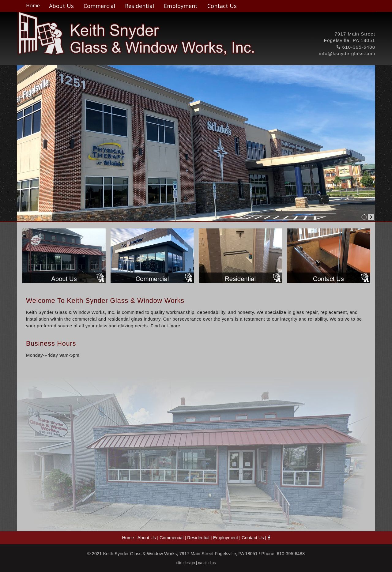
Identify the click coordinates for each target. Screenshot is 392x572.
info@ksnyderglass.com (347, 53)
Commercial (99, 6)
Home (33, 6)
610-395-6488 (356, 47)
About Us (61, 6)
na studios (207, 563)
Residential (139, 6)
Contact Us (222, 6)
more (175, 326)
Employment (181, 6)
